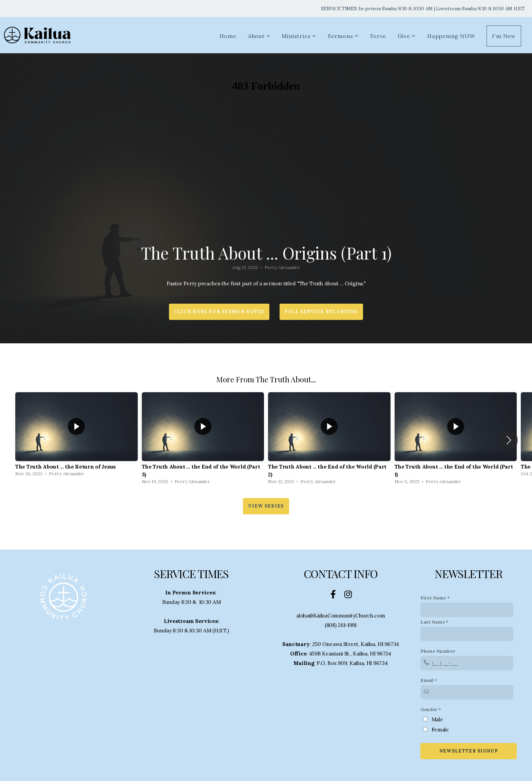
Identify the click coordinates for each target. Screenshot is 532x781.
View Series (266, 506)
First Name (433, 598)
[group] (77, 436)
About (259, 36)
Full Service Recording (321, 312)
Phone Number (438, 651)
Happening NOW (451, 36)
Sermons (343, 36)
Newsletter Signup (469, 751)
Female (440, 730)
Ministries (299, 36)
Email (427, 680)
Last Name (433, 622)
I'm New (504, 36)
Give (407, 36)
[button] (509, 440)
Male (437, 719)
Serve (378, 36)
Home (228, 36)
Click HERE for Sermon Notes (219, 312)
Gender (429, 709)
